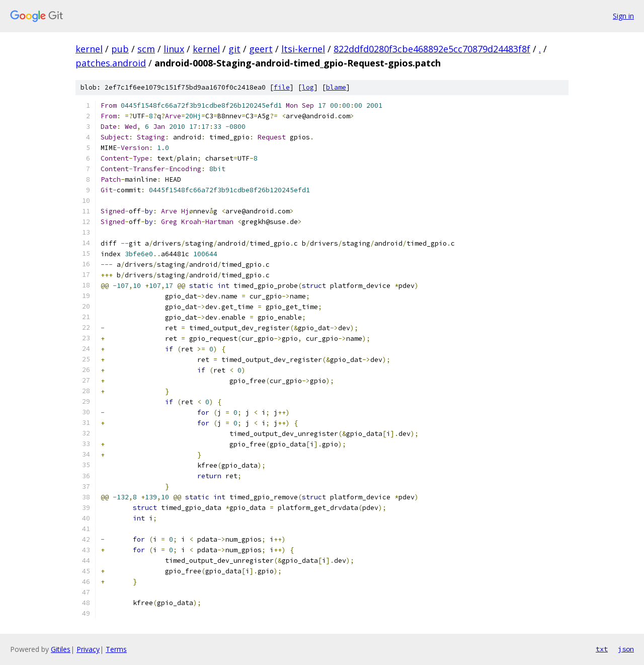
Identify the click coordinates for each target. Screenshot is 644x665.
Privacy (88, 649)
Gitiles (61, 649)
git (234, 49)
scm (146, 49)
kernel (89, 49)
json (626, 649)
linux (174, 49)
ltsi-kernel (303, 49)
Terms (116, 649)
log (308, 87)
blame (336, 87)
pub (120, 49)
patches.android (111, 63)
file (282, 87)
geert (261, 49)
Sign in (623, 16)
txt (602, 649)
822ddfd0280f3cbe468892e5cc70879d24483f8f (432, 49)
